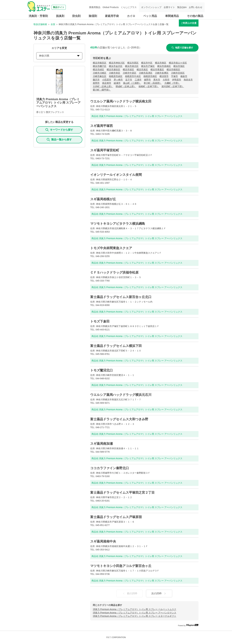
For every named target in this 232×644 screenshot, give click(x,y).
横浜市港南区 (164, 66)
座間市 (96, 83)
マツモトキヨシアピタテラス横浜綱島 (118, 224)
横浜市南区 (161, 63)
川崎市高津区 (146, 73)
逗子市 (129, 80)
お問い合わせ (196, 7)
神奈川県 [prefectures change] (59, 56)
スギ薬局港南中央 (103, 541)
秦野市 (147, 80)
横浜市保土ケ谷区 (178, 63)
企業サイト (169, 7)
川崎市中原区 (130, 73)
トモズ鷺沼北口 (101, 370)
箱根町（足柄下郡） (149, 86)
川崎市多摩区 (162, 73)
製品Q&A (182, 7)
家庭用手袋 (112, 16)
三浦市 (138, 80)
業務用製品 (95, 7)
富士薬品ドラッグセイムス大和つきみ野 (119, 419)
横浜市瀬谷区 (113, 69)
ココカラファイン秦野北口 (110, 468)
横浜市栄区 (128, 69)
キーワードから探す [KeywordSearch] (59, 130)
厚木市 (157, 80)
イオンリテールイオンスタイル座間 (116, 175)
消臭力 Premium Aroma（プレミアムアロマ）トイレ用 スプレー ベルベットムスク (135, 609)
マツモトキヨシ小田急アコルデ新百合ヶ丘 (121, 566)
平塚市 (174, 76)
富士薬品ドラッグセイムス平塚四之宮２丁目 (122, 492)
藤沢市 (96, 80)
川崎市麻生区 (100, 76)
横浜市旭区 (179, 66)
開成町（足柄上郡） (126, 86)
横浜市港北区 (132, 66)
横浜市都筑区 (173, 69)
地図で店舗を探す (182, 48)
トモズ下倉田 (100, 321)
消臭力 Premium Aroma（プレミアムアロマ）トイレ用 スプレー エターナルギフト (135, 616)
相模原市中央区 (133, 76)
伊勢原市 (177, 80)
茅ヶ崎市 (118, 80)
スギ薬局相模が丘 (103, 199)
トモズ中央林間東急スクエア (111, 248)
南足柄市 (107, 83)
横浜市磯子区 (100, 66)
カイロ (131, 16)
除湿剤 (93, 16)
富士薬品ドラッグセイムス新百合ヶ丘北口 (121, 297)
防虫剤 (76, 16)
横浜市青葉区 (157, 69)
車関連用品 (172, 16)
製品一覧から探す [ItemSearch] (59, 140)
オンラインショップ (151, 7)
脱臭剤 (60, 16)
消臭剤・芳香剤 (38, 16)
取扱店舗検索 (40, 24)
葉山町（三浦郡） (132, 83)
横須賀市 (164, 76)
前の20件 (130, 593)
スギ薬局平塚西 (101, 126)
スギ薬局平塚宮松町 (105, 150)
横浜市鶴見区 (100, 63)
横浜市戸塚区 (148, 66)
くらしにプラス (129, 7)
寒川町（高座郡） (153, 83)
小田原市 (107, 80)
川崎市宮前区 (178, 73)
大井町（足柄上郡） (103, 86)
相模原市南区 (150, 76)
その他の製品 (195, 16)
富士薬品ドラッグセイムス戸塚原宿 (116, 517)
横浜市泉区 (142, 69)
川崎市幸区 (115, 73)
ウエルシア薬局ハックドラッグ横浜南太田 (121, 101)
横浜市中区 (147, 63)
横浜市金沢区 (116, 66)
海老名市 (188, 80)
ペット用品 (150, 16)
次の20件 (159, 593)
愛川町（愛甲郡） (102, 90)
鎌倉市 (184, 76)
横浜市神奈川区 (117, 63)
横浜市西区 (133, 63)
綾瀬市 (117, 83)
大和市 (166, 80)
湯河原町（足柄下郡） (173, 86)
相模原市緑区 (116, 76)
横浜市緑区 (98, 69)
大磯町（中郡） (172, 83)
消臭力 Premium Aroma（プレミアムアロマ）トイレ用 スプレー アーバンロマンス (135, 613)
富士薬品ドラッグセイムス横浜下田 (116, 346)
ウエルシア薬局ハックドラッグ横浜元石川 (121, 395)
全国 (53, 24)
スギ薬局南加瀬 (101, 444)
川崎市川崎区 (100, 73)
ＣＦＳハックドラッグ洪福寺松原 (114, 272)
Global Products (111, 7)
